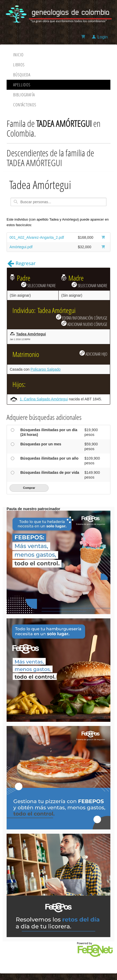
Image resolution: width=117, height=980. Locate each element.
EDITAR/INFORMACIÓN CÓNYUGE (82, 317)
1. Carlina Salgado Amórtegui (44, 399)
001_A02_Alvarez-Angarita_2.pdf (37, 237)
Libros (19, 65)
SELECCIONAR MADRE (89, 285)
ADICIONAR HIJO (93, 354)
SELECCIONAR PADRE (38, 285)
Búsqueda (22, 75)
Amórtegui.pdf (21, 247)
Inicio (18, 55)
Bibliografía (24, 95)
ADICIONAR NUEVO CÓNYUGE (84, 324)
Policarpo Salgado (46, 369)
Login (103, 37)
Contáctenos (25, 105)
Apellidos (22, 85)
